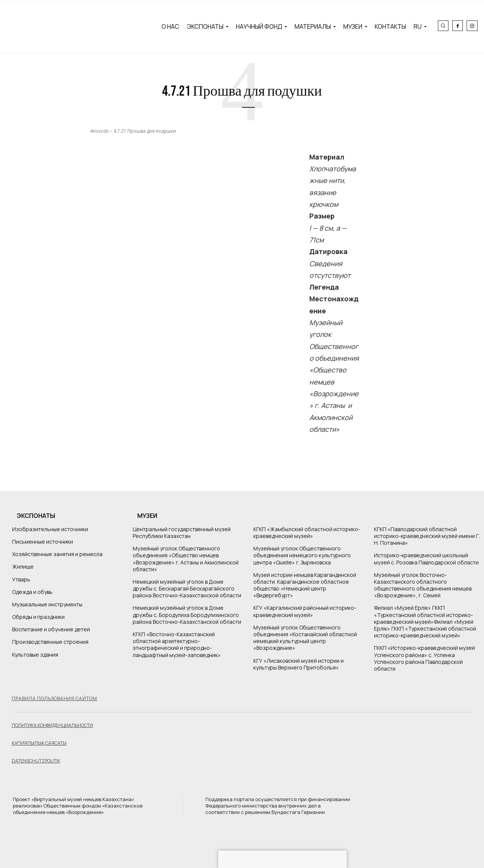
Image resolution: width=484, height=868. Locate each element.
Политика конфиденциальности (52, 725)
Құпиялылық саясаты (39, 743)
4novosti (99, 131)
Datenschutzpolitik (36, 761)
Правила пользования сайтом (54, 698)
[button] (443, 26)
